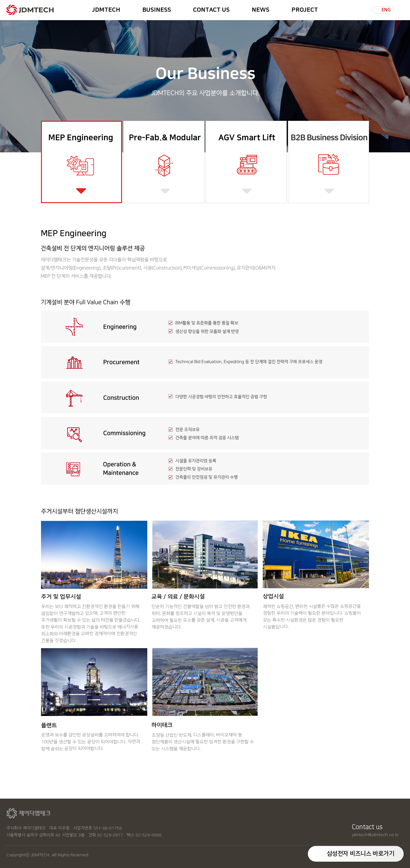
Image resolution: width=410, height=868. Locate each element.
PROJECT (305, 10)
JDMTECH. (41, 855)
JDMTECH (106, 10)
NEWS (261, 10)
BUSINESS (157, 10)
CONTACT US (211, 10)
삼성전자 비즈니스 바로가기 (360, 854)
